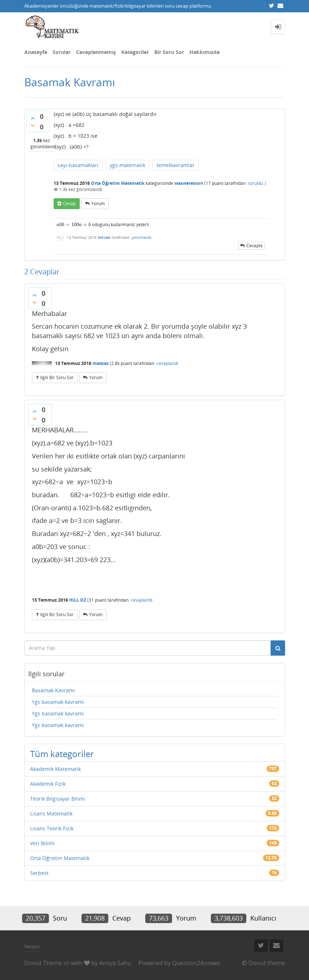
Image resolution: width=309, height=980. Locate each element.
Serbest (39, 873)
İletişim (32, 946)
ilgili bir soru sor (57, 377)
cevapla (254, 246)
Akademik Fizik (48, 784)
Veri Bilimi (42, 843)
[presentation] (74, 225)
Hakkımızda (204, 52)
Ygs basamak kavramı (58, 702)
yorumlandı (142, 237)
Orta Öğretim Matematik (118, 183)
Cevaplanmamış (96, 52)
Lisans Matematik (51, 813)
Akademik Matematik (55, 769)
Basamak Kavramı (53, 690)
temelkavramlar (176, 165)
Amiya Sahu (115, 963)
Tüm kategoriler (62, 754)
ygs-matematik (128, 165)
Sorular (62, 52)
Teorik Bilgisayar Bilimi (58, 799)
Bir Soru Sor (169, 52)
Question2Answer (196, 963)
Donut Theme (43, 963)
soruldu (255, 183)
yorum (98, 204)
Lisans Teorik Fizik (52, 828)
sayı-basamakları (78, 165)
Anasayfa (36, 52)
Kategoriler (135, 52)
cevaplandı (167, 363)
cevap (69, 204)
